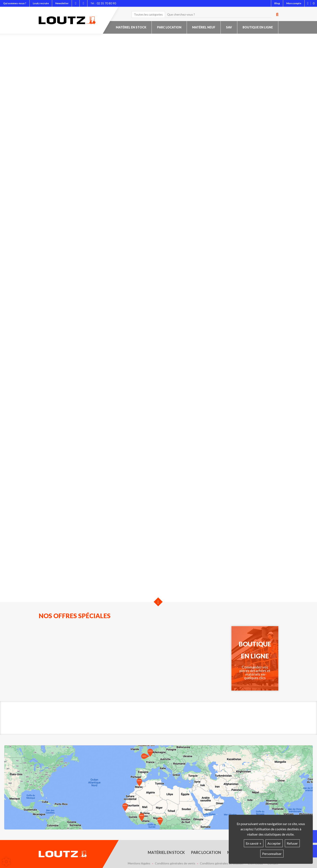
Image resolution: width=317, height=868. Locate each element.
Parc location (169, 27)
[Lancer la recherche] (276, 15)
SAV (229, 27)
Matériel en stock (131, 27)
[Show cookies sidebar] (6, 862)
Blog (277, 3)
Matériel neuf (204, 27)
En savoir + (254, 843)
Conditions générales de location (222, 863)
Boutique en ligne (258, 27)
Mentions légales (139, 863)
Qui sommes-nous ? (15, 3)
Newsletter (62, 3)
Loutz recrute (41, 3)
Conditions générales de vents (175, 863)
